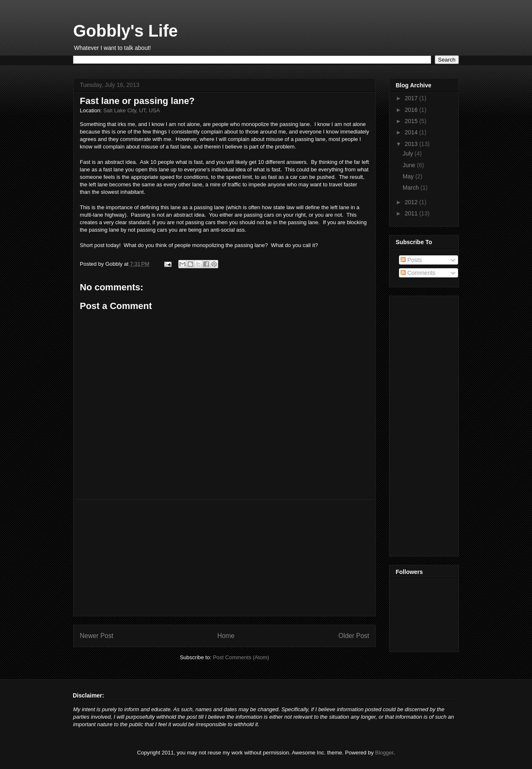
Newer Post (97, 636)
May (409, 176)
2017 (412, 98)
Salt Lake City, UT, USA (131, 110)
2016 (412, 110)
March (412, 188)
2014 (412, 132)
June (410, 165)
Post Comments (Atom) (241, 657)
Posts (411, 260)
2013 (412, 144)
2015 (412, 121)
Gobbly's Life (126, 31)
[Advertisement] (224, 558)
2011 (412, 213)
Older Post (354, 636)
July (409, 153)
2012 (412, 202)
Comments (418, 273)
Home (226, 636)
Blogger (384, 753)
